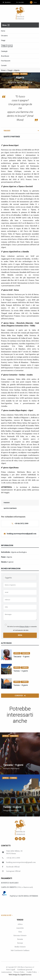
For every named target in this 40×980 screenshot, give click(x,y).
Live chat (20, 2)
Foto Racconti (6, 61)
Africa (16, 74)
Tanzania (25, 653)
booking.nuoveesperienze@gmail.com (22, 534)
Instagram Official (13, 871)
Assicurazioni (6, 972)
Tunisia (25, 668)
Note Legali (11, 969)
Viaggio (7, 131)
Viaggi (3, 40)
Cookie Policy (32, 972)
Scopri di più (7, 915)
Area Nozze (5, 56)
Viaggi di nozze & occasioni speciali (7, 46)
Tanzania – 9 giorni (21, 657)
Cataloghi (4, 51)
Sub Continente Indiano (20, 950)
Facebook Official (13, 867)
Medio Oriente (20, 947)
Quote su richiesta (20, 87)
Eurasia (20, 939)
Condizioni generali (25, 969)
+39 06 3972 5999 (21, 523)
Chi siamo (4, 36)
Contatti (4, 66)
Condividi (20, 696)
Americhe (20, 928)
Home (3, 31)
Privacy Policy (24, 626)
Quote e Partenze (12, 137)
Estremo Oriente (20, 935)
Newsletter (7, 2)
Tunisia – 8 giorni (21, 685)
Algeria (24, 74)
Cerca (33, 2)
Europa (20, 943)
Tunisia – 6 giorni (21, 671)
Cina (20, 932)
